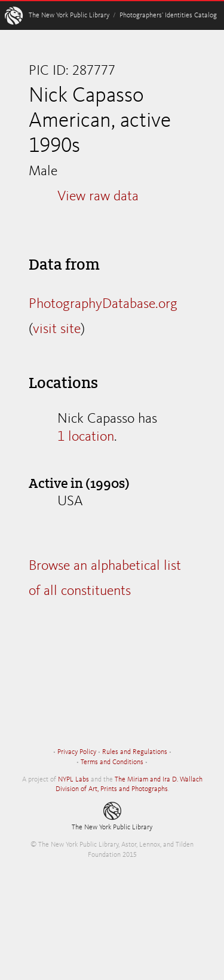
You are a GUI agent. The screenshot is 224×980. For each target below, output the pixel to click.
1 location (86, 437)
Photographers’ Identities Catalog (168, 16)
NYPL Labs (73, 780)
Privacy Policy (77, 752)
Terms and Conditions (112, 762)
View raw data (98, 197)
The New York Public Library (69, 16)
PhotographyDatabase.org (103, 304)
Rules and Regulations (135, 752)
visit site (57, 329)
